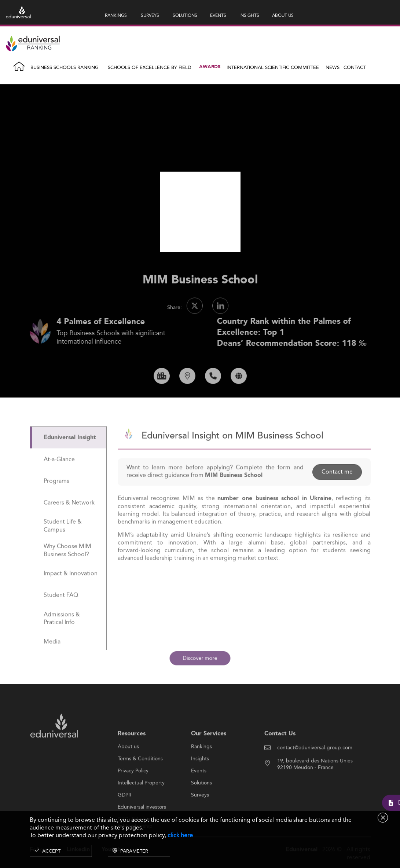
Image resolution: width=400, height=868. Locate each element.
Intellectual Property (141, 805)
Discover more (200, 658)
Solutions (201, 805)
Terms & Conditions (140, 780)
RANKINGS (116, 15)
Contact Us (280, 755)
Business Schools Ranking (65, 67)
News (333, 67)
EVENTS (218, 15)
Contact (355, 67)
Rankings (201, 768)
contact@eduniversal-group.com (315, 769)
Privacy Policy (133, 792)
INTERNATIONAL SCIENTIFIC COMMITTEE (273, 67)
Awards (210, 67)
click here (180, 835)
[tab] (68, 459)
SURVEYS (150, 15)
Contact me (337, 493)
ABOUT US (283, 15)
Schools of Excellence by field (150, 67)
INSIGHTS (249, 15)
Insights (200, 780)
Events (199, 792)
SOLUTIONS (185, 15)
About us (128, 768)
